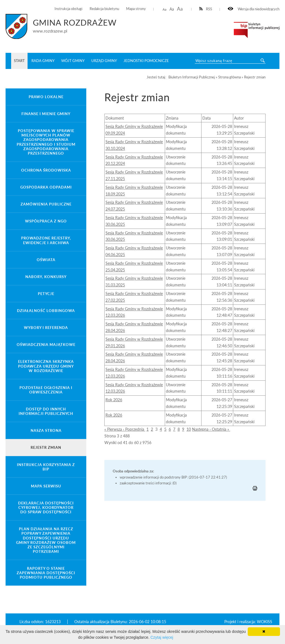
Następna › (202, 429)
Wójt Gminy (73, 61)
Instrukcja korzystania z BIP (46, 467)
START (19, 61)
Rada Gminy (43, 61)
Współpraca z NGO (46, 221)
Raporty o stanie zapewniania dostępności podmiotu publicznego (46, 573)
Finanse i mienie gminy (46, 114)
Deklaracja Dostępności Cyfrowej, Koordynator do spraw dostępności (46, 507)
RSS (206, 9)
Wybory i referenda (46, 328)
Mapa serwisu (46, 486)
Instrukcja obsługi (68, 9)
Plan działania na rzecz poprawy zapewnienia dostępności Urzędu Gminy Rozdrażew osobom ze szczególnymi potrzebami (46, 540)
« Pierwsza (114, 429)
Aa (164, 9)
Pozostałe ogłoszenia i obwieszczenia (46, 390)
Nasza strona (46, 430)
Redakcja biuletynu (104, 9)
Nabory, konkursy (46, 277)
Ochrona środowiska (46, 170)
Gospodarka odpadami (46, 187)
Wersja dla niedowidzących (254, 9)
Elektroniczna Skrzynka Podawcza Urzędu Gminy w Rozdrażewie (46, 366)
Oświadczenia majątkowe (46, 345)
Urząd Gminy (104, 61)
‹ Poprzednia (134, 429)
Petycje (46, 294)
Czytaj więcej (162, 637)
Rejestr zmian (46, 447)
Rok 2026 (114, 400)
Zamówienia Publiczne (46, 204)
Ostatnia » (221, 429)
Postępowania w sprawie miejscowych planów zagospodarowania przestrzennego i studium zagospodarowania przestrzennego (46, 142)
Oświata (46, 260)
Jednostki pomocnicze (146, 61)
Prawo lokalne (46, 97)
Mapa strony (136, 9)
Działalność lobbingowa (46, 311)
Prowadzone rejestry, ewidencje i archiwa (46, 240)
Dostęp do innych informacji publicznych (46, 411)
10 (189, 429)
